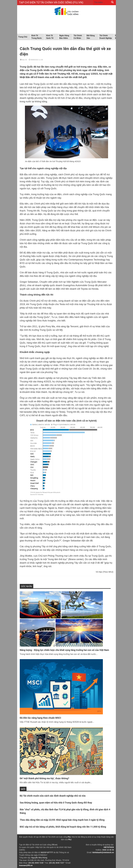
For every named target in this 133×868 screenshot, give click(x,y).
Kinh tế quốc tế (50, 37)
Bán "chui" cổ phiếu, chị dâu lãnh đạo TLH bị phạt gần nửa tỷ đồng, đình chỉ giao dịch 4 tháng (65, 811)
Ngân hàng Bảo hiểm (64, 37)
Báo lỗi (23, 60)
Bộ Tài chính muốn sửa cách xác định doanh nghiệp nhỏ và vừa (53, 796)
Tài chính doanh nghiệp (106, 37)
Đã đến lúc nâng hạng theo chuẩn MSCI (40, 718)
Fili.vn (54, 845)
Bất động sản (91, 37)
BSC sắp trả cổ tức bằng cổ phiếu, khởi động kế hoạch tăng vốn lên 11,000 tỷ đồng (63, 827)
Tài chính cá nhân (78, 37)
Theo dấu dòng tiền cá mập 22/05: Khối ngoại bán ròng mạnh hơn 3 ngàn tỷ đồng (62, 820)
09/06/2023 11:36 (36, 60)
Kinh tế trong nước (37, 37)
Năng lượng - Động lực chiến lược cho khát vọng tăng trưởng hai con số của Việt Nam (64, 650)
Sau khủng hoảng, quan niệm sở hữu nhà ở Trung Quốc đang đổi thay (56, 803)
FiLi (69, 837)
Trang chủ (23, 37)
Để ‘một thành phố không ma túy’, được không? (44, 778)
